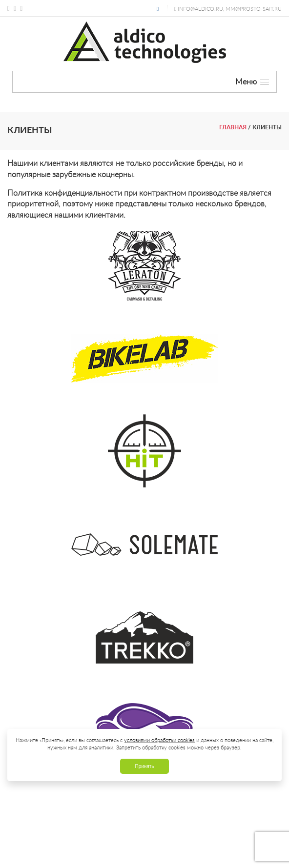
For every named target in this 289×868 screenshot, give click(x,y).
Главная (233, 127)
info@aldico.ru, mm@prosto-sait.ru (230, 9)
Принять (144, 766)
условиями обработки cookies (159, 740)
